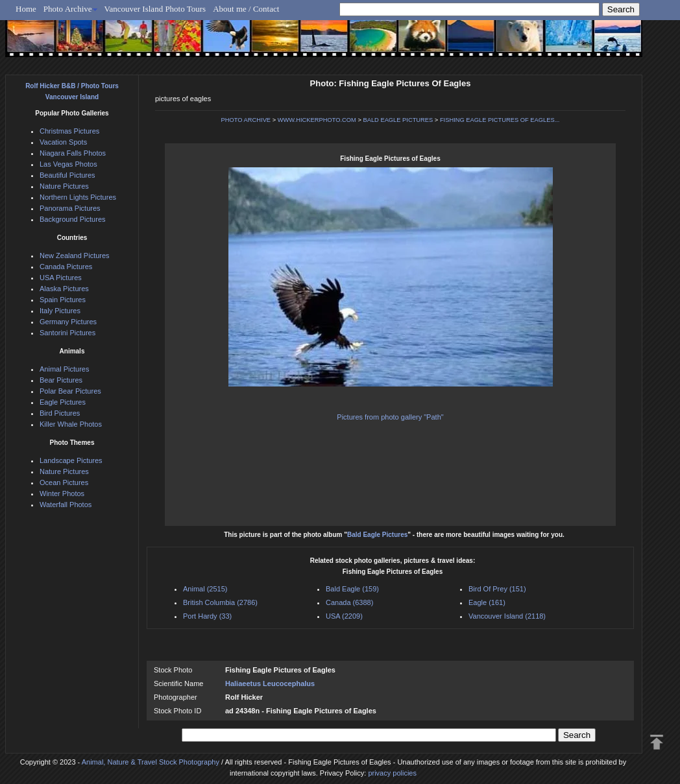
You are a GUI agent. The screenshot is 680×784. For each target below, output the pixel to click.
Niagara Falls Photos (73, 153)
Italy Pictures (60, 311)
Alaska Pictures (64, 289)
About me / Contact (246, 9)
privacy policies (392, 773)
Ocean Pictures (64, 482)
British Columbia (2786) (220, 602)
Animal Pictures (64, 369)
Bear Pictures (61, 380)
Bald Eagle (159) (352, 589)
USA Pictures (61, 278)
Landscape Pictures (71, 460)
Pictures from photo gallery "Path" (390, 417)
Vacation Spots (63, 142)
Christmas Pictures (69, 131)
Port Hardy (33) (207, 616)
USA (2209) (344, 616)
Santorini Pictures (67, 333)
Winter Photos (62, 493)
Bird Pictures (60, 413)
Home (26, 9)
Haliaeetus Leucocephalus (270, 683)
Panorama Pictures (70, 208)
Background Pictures (73, 219)
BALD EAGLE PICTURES (398, 120)
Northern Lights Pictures (78, 197)
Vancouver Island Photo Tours (155, 9)
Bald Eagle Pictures (377, 535)
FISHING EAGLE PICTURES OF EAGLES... (500, 120)
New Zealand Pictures (75, 255)
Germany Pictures (68, 322)
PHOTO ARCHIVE (246, 120)
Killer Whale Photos (71, 424)
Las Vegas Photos (68, 164)
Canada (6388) (349, 602)
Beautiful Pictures (67, 175)
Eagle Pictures (63, 402)
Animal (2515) (205, 589)
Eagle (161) (487, 602)
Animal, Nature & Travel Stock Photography (151, 762)
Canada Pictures (66, 267)
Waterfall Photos (66, 505)
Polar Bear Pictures (70, 391)
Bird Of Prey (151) (497, 589)
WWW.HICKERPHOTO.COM (317, 120)
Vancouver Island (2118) (507, 616)
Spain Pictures (63, 300)
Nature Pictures (64, 186)
